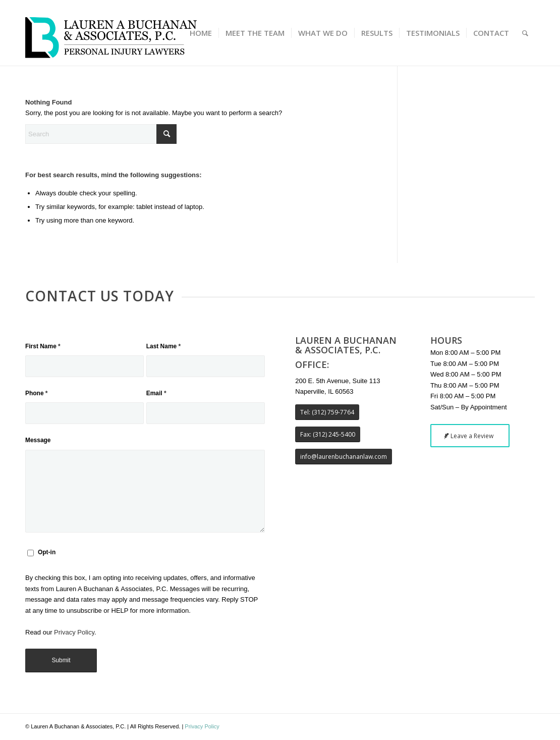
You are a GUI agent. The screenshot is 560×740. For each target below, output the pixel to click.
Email (156, 393)
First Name (43, 346)
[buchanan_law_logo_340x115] (111, 33)
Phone (37, 393)
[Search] (525, 33)
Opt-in (47, 552)
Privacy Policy (74, 632)
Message (38, 440)
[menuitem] (201, 33)
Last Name (163, 346)
